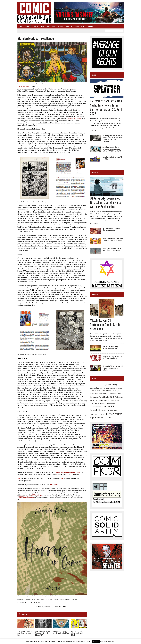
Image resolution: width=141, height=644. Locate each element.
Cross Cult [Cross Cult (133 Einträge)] (104, 391)
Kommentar (69, 26)
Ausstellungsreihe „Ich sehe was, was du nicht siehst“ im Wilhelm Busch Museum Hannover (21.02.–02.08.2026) (113, 139)
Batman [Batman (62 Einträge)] (119, 385)
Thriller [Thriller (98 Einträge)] (104, 418)
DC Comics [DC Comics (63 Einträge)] (111, 391)
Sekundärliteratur (23, 602)
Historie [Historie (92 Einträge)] (120, 397)
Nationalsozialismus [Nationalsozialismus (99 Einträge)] (96, 407)
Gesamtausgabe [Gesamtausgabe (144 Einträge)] (95, 397)
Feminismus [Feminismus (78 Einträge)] (114, 393)
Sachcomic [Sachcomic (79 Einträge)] (103, 410)
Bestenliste (91, 26)
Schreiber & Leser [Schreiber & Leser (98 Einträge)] (112, 410)
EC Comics (49, 600)
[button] (89, 12)
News (42, 26)
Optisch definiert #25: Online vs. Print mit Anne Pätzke (111, 230)
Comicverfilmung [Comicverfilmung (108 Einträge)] (95, 391)
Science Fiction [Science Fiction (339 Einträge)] (97, 414)
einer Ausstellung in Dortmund (68, 472)
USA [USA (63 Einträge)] (108, 418)
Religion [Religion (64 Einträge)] (119, 407)
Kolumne (60, 26)
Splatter (32, 602)
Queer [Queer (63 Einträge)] (116, 407)
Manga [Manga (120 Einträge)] (100, 403)
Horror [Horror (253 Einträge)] (93, 400)
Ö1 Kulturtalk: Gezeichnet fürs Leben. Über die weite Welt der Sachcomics (105, 202)
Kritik (21, 26)
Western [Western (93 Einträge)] (112, 418)
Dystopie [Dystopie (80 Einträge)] (119, 391)
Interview (35, 26)
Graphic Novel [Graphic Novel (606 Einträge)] (110, 397)
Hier (19, 478)
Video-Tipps (95, 294)
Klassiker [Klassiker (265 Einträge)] (106, 400)
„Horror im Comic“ (74, 119)
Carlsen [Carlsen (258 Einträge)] (99, 388)
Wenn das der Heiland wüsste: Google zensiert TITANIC (78, 633)
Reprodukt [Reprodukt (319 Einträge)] (95, 410)
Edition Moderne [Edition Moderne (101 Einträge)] (95, 393)
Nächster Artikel (62, 607)
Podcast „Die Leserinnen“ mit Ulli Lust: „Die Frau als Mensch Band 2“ (112, 249)
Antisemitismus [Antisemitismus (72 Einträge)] (94, 385)
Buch (53, 26)
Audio (83, 26)
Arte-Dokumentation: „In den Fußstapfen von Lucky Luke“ (110, 347)
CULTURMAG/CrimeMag (26, 497)
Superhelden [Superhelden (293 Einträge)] (96, 418)
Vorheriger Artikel (44, 607)
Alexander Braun (30, 600)
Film (48, 26)
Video (77, 26)
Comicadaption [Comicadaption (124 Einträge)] (108, 388)
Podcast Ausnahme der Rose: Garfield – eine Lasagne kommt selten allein (113, 240)
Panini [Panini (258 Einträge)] (105, 406)
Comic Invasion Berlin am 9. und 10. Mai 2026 (112, 158)
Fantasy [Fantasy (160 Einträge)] (108, 393)
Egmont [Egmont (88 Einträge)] (103, 393)
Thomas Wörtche (26, 86)
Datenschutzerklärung (108, 641)
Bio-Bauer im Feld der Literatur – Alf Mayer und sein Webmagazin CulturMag (113, 368)
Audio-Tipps (95, 172)
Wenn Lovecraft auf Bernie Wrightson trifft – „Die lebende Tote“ (43, 633)
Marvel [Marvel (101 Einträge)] (104, 404)
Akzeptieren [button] (96, 641)
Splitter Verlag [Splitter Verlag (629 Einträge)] (113, 414)
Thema (27, 26)
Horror (56, 600)
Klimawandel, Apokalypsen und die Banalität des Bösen (61, 632)
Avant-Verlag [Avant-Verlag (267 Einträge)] (112, 385)
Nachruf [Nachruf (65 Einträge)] (113, 404)
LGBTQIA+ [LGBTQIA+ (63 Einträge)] (116, 401)
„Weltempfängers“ (37, 495)
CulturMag (54, 485)
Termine (94, 75)
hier (62, 478)
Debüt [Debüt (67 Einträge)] (115, 391)
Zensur (38, 602)
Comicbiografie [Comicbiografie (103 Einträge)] (118, 388)
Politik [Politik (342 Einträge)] (111, 406)
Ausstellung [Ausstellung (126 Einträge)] (102, 385)
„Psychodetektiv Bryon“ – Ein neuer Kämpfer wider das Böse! (25, 633)
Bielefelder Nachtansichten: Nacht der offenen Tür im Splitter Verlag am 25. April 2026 (106, 107)
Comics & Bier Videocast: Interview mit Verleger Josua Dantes (112, 357)
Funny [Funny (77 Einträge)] (119, 393)
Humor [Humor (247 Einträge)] (99, 400)
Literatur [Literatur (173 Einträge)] (93, 403)
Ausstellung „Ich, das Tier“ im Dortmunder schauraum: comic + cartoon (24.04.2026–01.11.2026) (112, 149)
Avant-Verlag (40, 600)
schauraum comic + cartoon (68, 600)
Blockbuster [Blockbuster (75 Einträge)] (93, 388)
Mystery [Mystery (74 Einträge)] (109, 404)
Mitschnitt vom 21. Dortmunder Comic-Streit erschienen (105, 324)
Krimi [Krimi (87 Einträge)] (112, 401)
